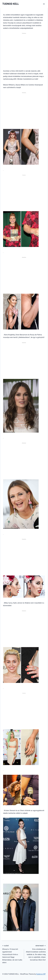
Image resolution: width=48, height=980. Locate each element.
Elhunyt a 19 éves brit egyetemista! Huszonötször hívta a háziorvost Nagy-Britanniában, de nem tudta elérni (12, 954)
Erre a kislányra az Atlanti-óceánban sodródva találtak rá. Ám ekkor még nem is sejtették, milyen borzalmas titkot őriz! (36, 953)
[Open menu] (44, 4)
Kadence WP (41, 974)
